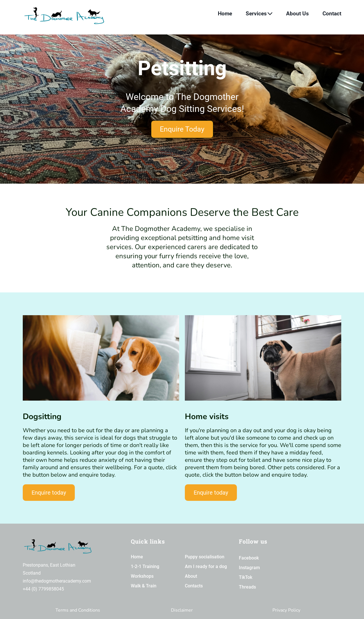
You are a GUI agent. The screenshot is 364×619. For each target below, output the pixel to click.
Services (259, 14)
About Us (297, 14)
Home (225, 14)
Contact (332, 14)
